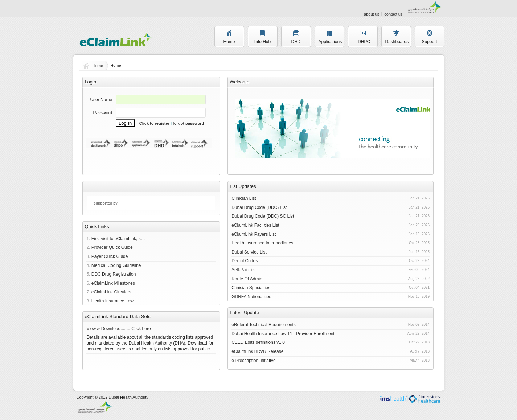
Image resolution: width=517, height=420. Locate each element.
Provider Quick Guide (112, 247)
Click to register (154, 123)
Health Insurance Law (112, 301)
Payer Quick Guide (110, 256)
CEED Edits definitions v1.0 (258, 342)
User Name (101, 100)
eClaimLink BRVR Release (257, 351)
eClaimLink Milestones (113, 283)
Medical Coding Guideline (116, 265)
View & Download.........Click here (118, 329)
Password (102, 113)
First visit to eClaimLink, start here (119, 239)
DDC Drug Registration (114, 274)
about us (372, 14)
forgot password (188, 123)
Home (98, 66)
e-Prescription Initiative (253, 361)
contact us (393, 14)
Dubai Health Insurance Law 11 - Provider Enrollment (283, 334)
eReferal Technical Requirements (264, 325)
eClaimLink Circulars (111, 292)
